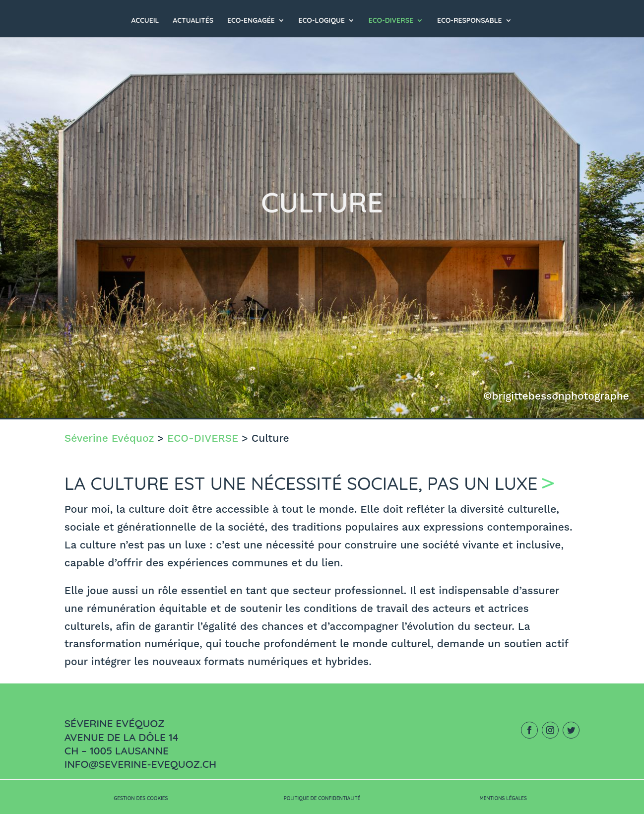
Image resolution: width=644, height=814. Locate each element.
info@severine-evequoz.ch (140, 764)
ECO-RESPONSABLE (470, 21)
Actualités (193, 21)
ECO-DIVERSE (391, 21)
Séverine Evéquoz (109, 438)
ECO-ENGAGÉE (251, 21)
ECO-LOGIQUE (322, 21)
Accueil (145, 21)
